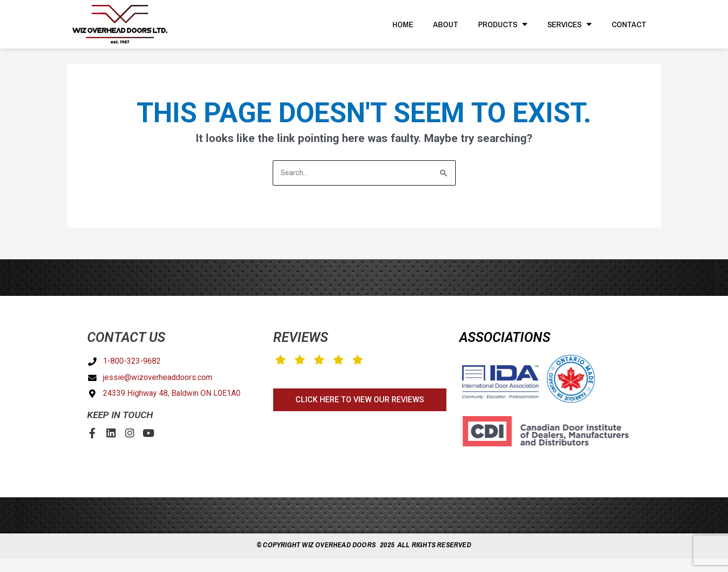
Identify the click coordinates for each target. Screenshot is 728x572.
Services (570, 24)
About (446, 24)
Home (403, 24)
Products (503, 24)
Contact (629, 24)
